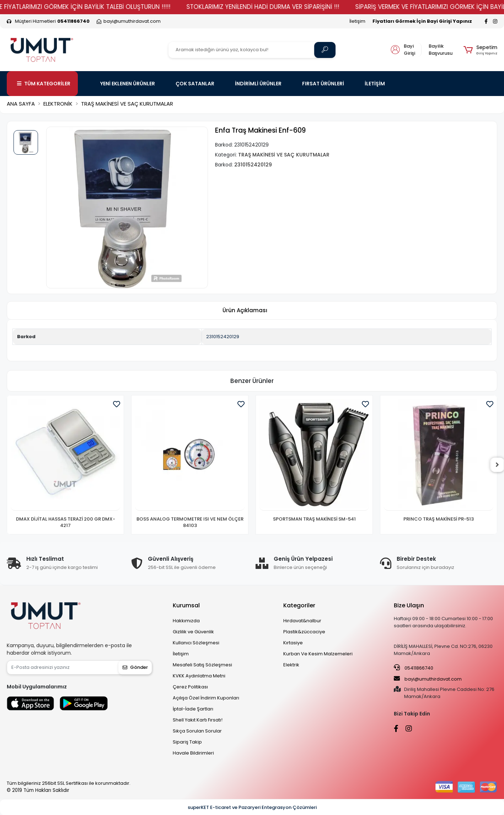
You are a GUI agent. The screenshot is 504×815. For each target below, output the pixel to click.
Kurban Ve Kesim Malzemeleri (318, 654)
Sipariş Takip (187, 742)
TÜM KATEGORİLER (44, 84)
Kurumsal (186, 605)
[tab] (245, 311)
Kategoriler (299, 605)
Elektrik (291, 665)
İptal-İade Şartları (193, 709)
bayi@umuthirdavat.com (428, 679)
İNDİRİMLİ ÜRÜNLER (258, 84)
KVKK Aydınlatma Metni (199, 676)
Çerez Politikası (190, 687)
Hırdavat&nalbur (302, 621)
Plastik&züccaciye (304, 632)
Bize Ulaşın (409, 605)
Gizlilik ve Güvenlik (193, 632)
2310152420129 (223, 337)
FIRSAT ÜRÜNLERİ (323, 84)
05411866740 (414, 668)
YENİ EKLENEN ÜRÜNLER (128, 84)
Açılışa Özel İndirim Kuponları (206, 698)
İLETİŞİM (375, 84)
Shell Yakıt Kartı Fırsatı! (198, 720)
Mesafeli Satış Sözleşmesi (202, 665)
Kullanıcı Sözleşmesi (196, 643)
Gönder (135, 667)
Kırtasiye (293, 643)
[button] (480, 50)
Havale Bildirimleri (193, 753)
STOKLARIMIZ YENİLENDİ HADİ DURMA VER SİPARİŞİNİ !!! (278, 7)
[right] (497, 465)
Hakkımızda (186, 621)
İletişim (357, 21)
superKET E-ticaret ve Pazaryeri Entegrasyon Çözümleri (252, 807)
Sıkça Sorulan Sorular (197, 731)
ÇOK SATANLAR (195, 84)
